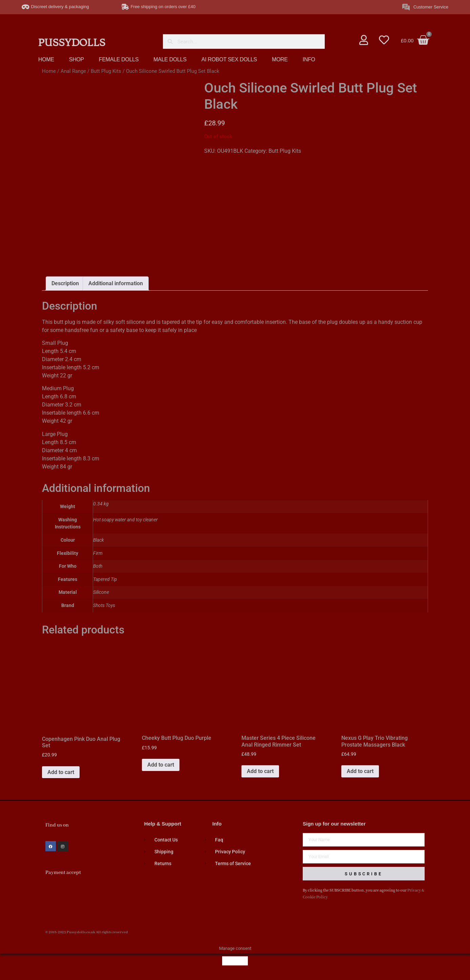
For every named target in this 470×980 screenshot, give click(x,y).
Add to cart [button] (61, 774)
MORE (280, 59)
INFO (309, 59)
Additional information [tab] (116, 285)
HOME (46, 59)
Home (49, 71)
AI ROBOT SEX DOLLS (229, 59)
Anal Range (73, 71)
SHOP (77, 59)
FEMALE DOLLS (119, 59)
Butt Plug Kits (106, 71)
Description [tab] (65, 285)
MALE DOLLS (170, 59)
